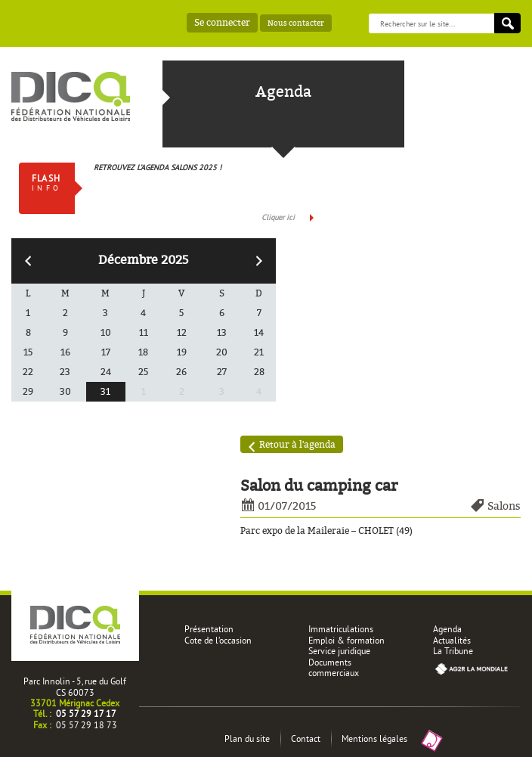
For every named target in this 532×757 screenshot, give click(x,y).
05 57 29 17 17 (86, 714)
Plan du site (247, 738)
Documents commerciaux (334, 667)
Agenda (447, 629)
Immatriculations (341, 629)
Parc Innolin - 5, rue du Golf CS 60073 (75, 686)
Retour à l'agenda (297, 444)
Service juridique (339, 651)
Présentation (209, 629)
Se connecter (222, 22)
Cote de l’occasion (218, 640)
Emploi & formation (346, 640)
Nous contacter (296, 23)
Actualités (452, 640)
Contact (306, 738)
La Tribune (453, 651)
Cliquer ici (278, 217)
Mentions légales (374, 738)
